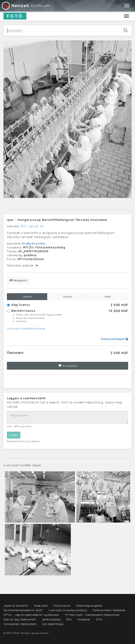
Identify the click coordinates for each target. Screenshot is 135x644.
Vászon (67, 297)
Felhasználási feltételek (109, 610)
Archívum (26, 6)
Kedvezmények (115, 339)
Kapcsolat (41, 606)
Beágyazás (18, 280)
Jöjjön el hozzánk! (16, 606)
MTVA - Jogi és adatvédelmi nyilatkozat (31, 615)
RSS (69, 619)
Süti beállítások (53, 624)
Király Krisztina (34, 243)
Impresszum (62, 606)
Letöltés (27, 297)
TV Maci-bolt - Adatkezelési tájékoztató (92, 615)
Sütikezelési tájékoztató (20, 624)
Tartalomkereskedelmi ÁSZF (23, 610)
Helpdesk (84, 619)
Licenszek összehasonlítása (26, 328)
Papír (108, 297)
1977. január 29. (32, 226)
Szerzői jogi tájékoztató (20, 619)
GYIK (99, 619)
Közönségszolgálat (89, 606)
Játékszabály (51, 619)
